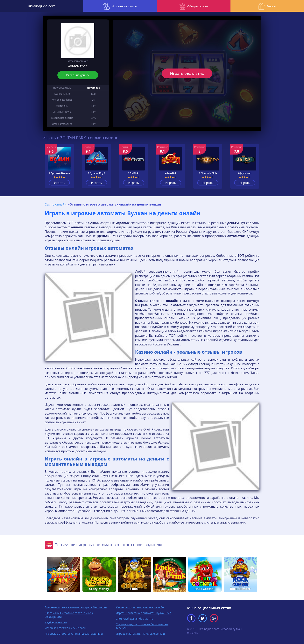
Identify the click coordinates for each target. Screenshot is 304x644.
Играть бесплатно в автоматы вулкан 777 (143, 613)
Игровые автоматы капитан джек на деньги (74, 633)
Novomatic (94, 88)
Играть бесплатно (187, 73)
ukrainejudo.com (38, 6)
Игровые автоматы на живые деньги (140, 633)
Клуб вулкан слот (56, 622)
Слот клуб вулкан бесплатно (135, 618)
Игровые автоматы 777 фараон (65, 628)
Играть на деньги (78, 75)
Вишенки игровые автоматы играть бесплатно (76, 607)
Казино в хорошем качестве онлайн (140, 607)
